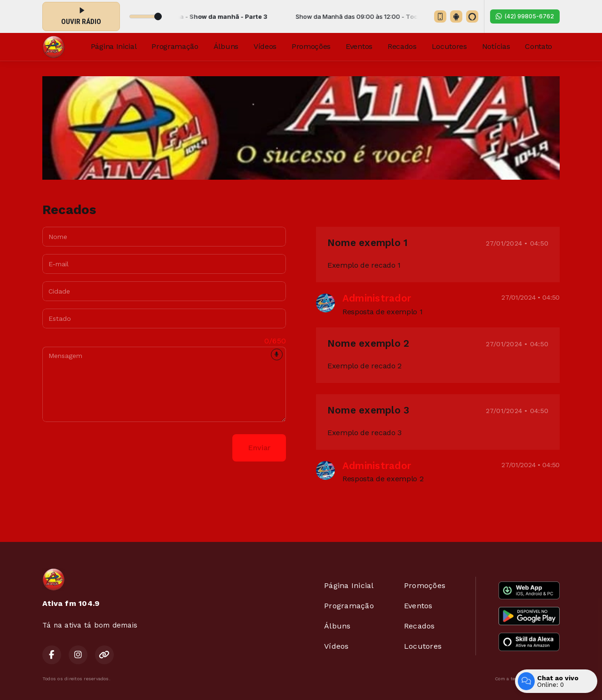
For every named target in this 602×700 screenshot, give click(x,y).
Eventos (359, 46)
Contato (539, 46)
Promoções (311, 46)
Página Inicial (114, 46)
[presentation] (114, 448)
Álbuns (226, 46)
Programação (175, 46)
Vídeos (265, 46)
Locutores (449, 46)
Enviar (259, 448)
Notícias (496, 46)
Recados (402, 46)
